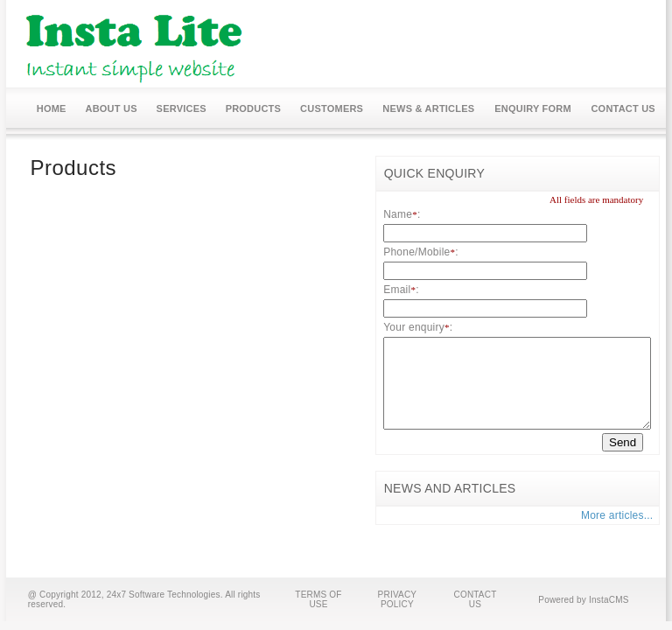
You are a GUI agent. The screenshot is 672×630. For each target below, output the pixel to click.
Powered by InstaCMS (583, 600)
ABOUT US (112, 108)
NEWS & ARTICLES (428, 108)
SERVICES (182, 108)
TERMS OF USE (318, 599)
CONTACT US (623, 108)
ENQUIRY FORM (533, 108)
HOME (52, 108)
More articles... (617, 515)
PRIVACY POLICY (398, 599)
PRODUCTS (254, 108)
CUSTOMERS (332, 108)
